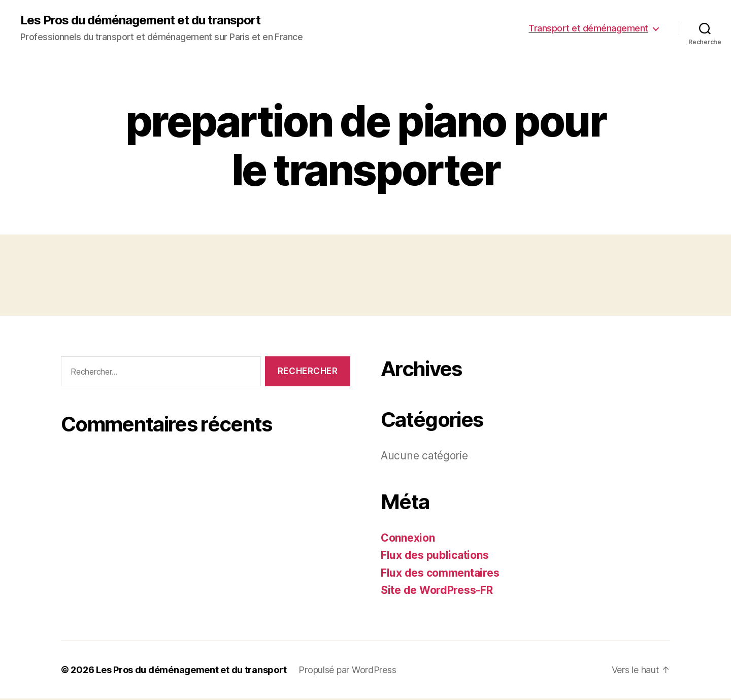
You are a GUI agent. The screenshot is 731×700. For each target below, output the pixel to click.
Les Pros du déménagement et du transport (140, 20)
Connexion (408, 538)
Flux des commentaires (440, 573)
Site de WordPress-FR (437, 590)
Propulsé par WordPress (347, 670)
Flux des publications (435, 555)
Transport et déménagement (588, 28)
